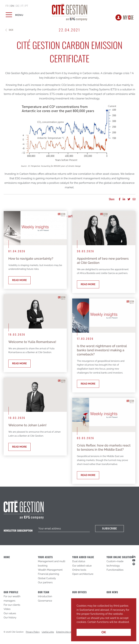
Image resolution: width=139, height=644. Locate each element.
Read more (19, 280)
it (22, 6)
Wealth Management (50, 570)
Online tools (79, 570)
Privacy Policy (33, 632)
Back (11, 30)
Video (7, 609)
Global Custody (47, 578)
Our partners (45, 583)
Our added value (82, 566)
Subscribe (109, 529)
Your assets (45, 557)
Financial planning (49, 574)
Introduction (45, 596)
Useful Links (48, 632)
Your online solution (120, 557)
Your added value (83, 557)
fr (7, 6)
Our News (112, 592)
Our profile (11, 592)
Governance (45, 601)
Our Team (44, 592)
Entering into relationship (69, 632)
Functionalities (115, 570)
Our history (10, 618)
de (17, 6)
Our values (10, 613)
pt (27, 6)
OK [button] (104, 632)
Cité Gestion (70, 12)
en (12, 6)
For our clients (12, 605)
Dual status (79, 561)
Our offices (79, 592)
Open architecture (83, 574)
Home (7, 557)
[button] (77, 625)
